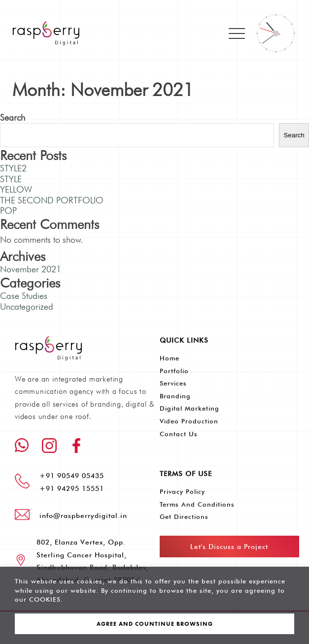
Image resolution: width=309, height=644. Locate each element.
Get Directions (184, 516)
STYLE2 (13, 168)
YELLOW (16, 189)
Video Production (189, 421)
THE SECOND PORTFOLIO (52, 200)
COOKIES (45, 599)
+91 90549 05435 (72, 476)
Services (173, 383)
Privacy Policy (182, 491)
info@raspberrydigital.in (83, 515)
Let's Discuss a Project (229, 547)
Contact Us (179, 434)
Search (13, 117)
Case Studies (24, 296)
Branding (175, 396)
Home (170, 358)
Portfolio (174, 371)
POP (8, 210)
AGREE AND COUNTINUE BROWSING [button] (155, 624)
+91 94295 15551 (72, 488)
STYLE (11, 179)
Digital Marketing (189, 408)
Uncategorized (27, 306)
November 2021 (31, 269)
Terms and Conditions (197, 504)
